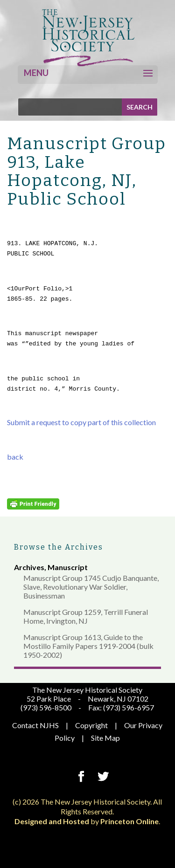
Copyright (91, 725)
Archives (29, 567)
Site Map (105, 738)
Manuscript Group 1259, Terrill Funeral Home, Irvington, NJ (86, 616)
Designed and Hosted (52, 821)
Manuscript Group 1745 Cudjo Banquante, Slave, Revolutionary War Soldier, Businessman (91, 587)
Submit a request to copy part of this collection (81, 422)
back (15, 457)
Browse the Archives (59, 547)
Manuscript (68, 567)
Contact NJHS (35, 725)
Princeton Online (129, 821)
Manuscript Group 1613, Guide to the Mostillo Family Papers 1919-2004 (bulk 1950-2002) (88, 646)
